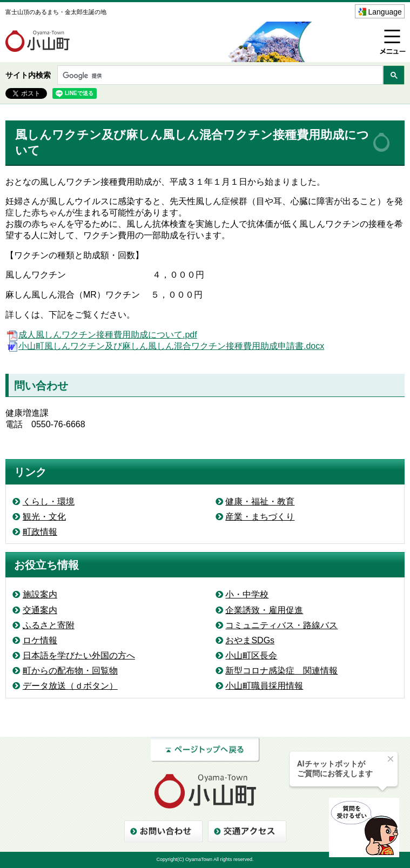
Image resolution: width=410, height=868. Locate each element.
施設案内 (40, 594)
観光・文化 (44, 517)
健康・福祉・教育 (260, 502)
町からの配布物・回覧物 (70, 671)
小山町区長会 (251, 655)
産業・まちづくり (260, 517)
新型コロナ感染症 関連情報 (281, 671)
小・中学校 (247, 594)
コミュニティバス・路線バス (281, 625)
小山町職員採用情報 (264, 686)
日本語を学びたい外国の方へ (79, 655)
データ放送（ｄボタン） (70, 686)
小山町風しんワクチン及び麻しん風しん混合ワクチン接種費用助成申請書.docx (165, 346)
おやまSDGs (250, 640)
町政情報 (40, 532)
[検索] (219, 76)
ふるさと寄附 (49, 625)
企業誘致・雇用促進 (264, 610)
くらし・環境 (49, 502)
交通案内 (40, 610)
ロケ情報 (40, 640)
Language (385, 12)
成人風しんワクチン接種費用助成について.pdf (101, 335)
